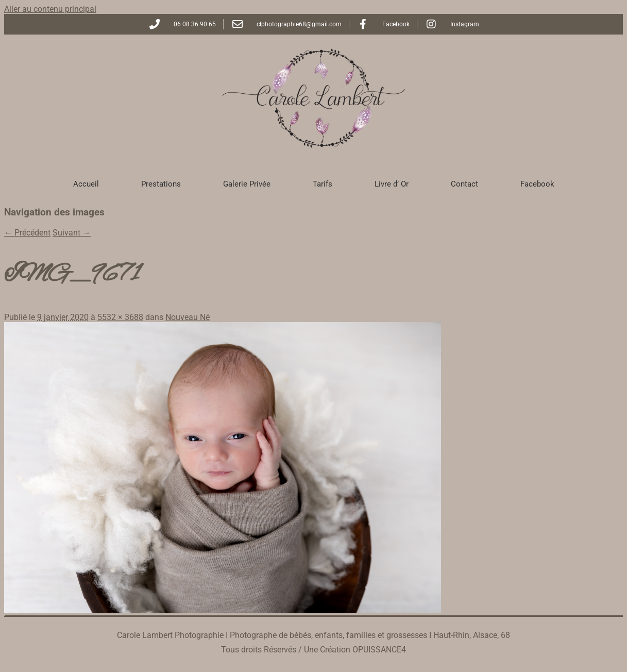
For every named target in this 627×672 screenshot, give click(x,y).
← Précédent (27, 233)
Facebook (537, 184)
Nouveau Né (188, 317)
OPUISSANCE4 (379, 650)
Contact (464, 184)
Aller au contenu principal (50, 9)
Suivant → (72, 233)
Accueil (86, 184)
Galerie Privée (247, 184)
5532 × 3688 (120, 317)
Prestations (161, 184)
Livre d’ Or (392, 184)
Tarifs (323, 184)
